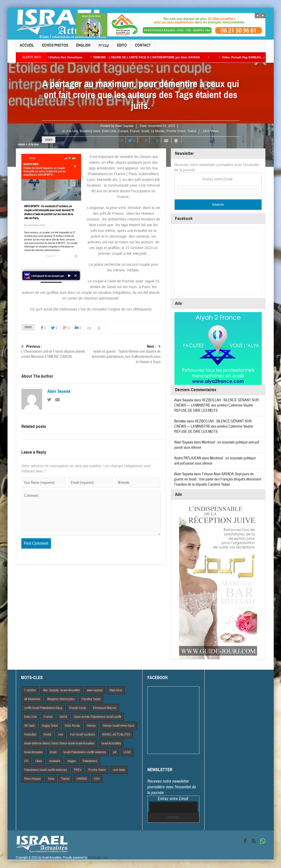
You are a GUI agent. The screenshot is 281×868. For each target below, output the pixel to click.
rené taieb (119, 770)
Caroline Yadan (91, 699)
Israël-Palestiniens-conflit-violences (85, 752)
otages (71, 761)
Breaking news (90, 131)
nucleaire (55, 761)
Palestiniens (90, 761)
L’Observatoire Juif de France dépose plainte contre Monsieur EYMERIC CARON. (56, 351)
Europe (123, 131)
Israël (145, 131)
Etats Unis (30, 717)
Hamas (91, 726)
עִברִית (104, 47)
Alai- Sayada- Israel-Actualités (61, 690)
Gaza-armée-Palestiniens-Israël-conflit (98, 717)
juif (115, 752)
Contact (143, 47)
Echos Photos (55, 47)
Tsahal (192, 131)
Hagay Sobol (50, 726)
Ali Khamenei (32, 699)
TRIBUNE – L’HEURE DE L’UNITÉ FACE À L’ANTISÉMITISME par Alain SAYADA (155, 57)
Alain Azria (116, 690)
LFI (26, 761)
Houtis (47, 734)
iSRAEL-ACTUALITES (116, 734)
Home (21, 144)
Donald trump (78, 708)
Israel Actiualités (111, 743)
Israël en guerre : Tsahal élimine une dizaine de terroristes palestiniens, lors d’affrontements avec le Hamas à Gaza (126, 354)
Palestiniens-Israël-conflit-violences (45, 770)
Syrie (51, 779)
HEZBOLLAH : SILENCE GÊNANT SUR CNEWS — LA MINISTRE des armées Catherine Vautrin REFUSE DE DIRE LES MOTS (216, 405)
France (135, 131)
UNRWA (81, 779)
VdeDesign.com (98, 858)
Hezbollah (30, 734)
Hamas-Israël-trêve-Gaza (118, 726)
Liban (39, 761)
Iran (61, 734)
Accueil (27, 47)
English (83, 47)
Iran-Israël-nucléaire (83, 734)
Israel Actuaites (33, 752)
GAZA (63, 717)
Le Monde (158, 131)
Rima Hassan (32, 779)
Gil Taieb (30, 726)
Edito (122, 47)
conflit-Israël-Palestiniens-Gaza (43, 708)
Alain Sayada (124, 126)
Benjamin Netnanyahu (61, 699)
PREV (78, 770)
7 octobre (30, 690)
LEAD (127, 752)
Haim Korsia (72, 726)
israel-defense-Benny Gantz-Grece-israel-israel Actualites (59, 743)
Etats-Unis (109, 131)
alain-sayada (95, 690)
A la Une (72, 131)
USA (97, 779)
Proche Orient (176, 131)
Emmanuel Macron (105, 708)
